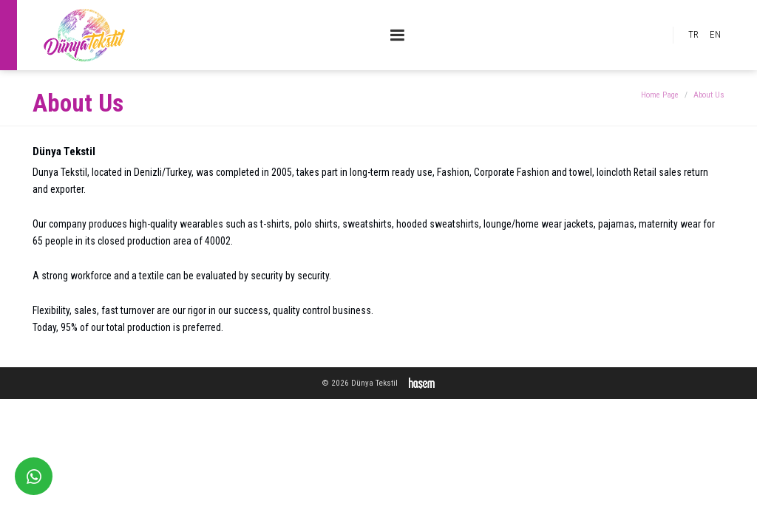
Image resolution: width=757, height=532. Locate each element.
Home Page (660, 95)
